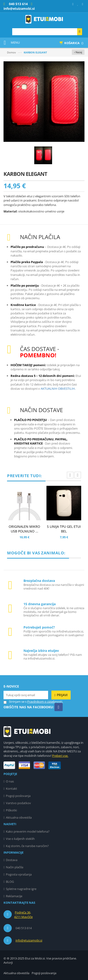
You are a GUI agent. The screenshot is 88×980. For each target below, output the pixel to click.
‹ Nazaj (78, 52)
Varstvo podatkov (18, 803)
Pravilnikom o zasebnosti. (45, 702)
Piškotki (11, 810)
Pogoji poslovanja (18, 796)
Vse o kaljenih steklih (20, 839)
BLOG (10, 882)
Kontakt (11, 789)
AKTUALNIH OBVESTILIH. (58, 389)
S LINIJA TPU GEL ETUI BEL (64, 529)
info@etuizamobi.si (29, 940)
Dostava (12, 860)
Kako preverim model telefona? (28, 831)
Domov (11, 52)
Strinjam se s (15, 702)
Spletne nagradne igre (21, 889)
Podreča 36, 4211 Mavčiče (23, 915)
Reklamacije (14, 896)
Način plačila (15, 867)
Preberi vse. (60, 756)
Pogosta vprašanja (19, 874)
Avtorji (8, 963)
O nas (10, 781)
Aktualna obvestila (19, 817)
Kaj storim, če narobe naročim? (27, 846)
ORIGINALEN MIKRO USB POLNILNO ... (24, 529)
